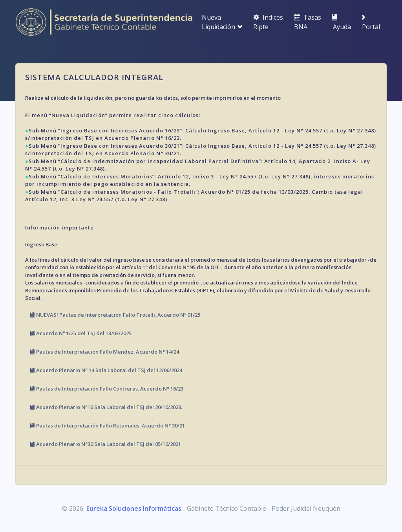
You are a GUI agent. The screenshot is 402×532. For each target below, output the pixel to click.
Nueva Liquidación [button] (222, 22)
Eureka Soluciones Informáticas (134, 508)
